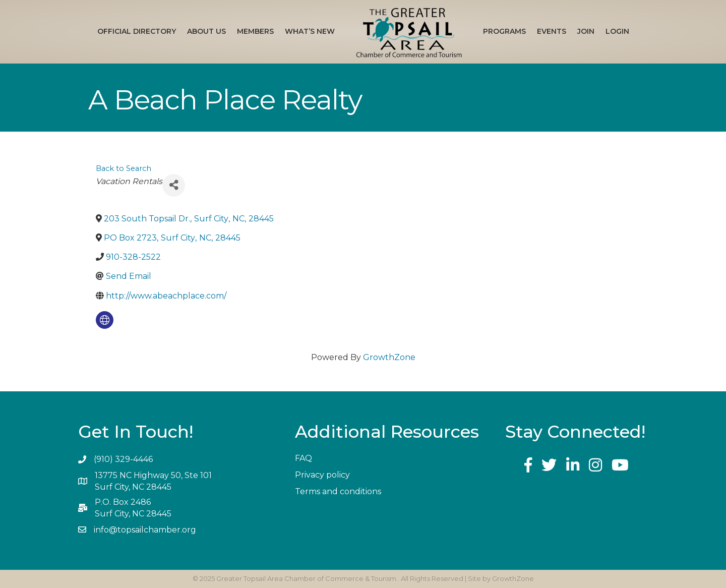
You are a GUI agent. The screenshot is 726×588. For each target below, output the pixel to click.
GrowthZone (389, 357)
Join (586, 31)
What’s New (310, 31)
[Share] (174, 185)
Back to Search (124, 168)
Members (255, 31)
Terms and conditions (338, 491)
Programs (504, 31)
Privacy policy (322, 475)
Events (552, 31)
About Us (206, 31)
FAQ (304, 458)
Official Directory (137, 31)
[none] (105, 320)
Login (617, 31)
